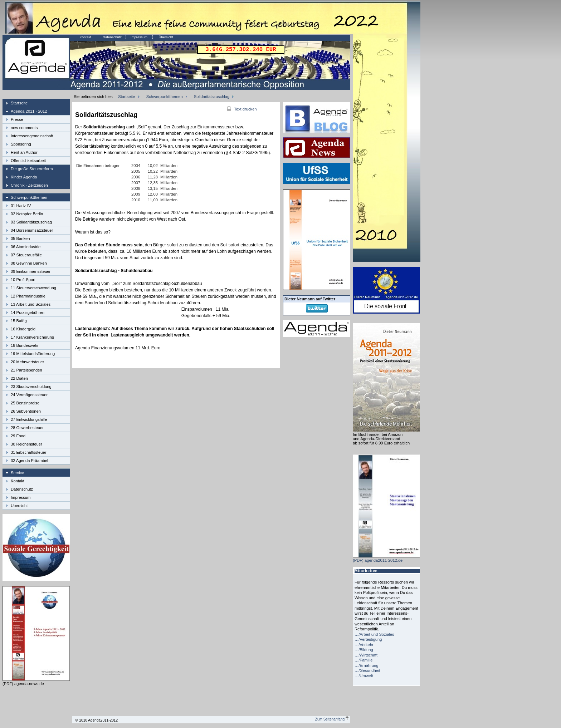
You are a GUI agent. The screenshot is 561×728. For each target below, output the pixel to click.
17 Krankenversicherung (32, 337)
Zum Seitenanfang (332, 719)
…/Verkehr (364, 645)
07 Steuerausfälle (26, 255)
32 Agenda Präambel (30, 461)
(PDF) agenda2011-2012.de (386, 558)
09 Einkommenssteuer (31, 271)
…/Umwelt (364, 676)
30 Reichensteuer (26, 444)
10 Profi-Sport (23, 280)
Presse (17, 119)
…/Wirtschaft (366, 655)
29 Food (18, 436)
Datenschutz (112, 37)
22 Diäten (19, 378)
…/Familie (364, 660)
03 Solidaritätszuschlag (31, 222)
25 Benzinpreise (25, 403)
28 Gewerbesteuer (27, 428)
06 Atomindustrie (26, 247)
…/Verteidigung (368, 639)
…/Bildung (364, 650)
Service (17, 473)
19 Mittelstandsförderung (33, 354)
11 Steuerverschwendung (33, 288)
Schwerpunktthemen (29, 197)
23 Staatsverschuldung (31, 387)
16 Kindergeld (23, 329)
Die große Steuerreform (32, 169)
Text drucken (242, 109)
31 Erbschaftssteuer (29, 452)
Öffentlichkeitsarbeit (28, 161)
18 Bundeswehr (25, 345)
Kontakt (85, 37)
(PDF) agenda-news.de (36, 682)
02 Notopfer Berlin (27, 214)
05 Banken (20, 238)
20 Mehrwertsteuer (27, 362)
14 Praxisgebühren (28, 313)
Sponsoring (21, 144)
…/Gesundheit (367, 670)
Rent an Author (24, 152)
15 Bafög (19, 321)
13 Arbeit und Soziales (31, 304)
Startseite (19, 103)
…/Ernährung (367, 665)
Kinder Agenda (24, 177)
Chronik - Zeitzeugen (29, 185)
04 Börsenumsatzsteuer (32, 230)
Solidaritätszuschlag (212, 97)
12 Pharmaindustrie (28, 296)
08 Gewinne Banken (29, 263)
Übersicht (166, 37)
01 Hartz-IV (21, 206)
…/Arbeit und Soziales (374, 634)
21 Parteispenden (26, 370)
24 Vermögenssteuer (29, 395)
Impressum (139, 37)
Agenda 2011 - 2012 (29, 111)
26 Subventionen (26, 411)
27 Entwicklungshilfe (29, 419)
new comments (24, 128)
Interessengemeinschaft (32, 136)
